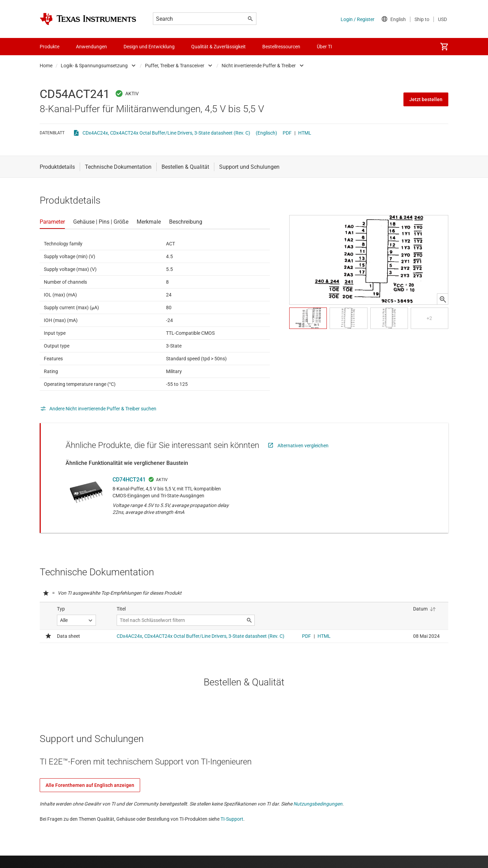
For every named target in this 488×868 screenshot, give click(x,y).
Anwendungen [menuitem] (91, 47)
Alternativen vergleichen (303, 446)
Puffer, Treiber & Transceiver (175, 66)
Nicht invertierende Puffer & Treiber (259, 66)
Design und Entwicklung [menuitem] (149, 47)
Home (46, 66)
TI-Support (232, 819)
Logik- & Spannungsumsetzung (94, 66)
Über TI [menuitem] (324, 47)
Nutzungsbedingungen (318, 804)
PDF (287, 133)
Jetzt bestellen (426, 99)
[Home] (88, 19)
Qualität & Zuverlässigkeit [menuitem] (218, 47)
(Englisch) (266, 133)
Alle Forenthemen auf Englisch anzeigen (90, 785)
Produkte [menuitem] (50, 47)
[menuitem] (444, 47)
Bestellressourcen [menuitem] (281, 47)
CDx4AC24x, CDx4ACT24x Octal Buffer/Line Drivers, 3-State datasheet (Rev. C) (166, 133)
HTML (305, 133)
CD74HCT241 (129, 480)
